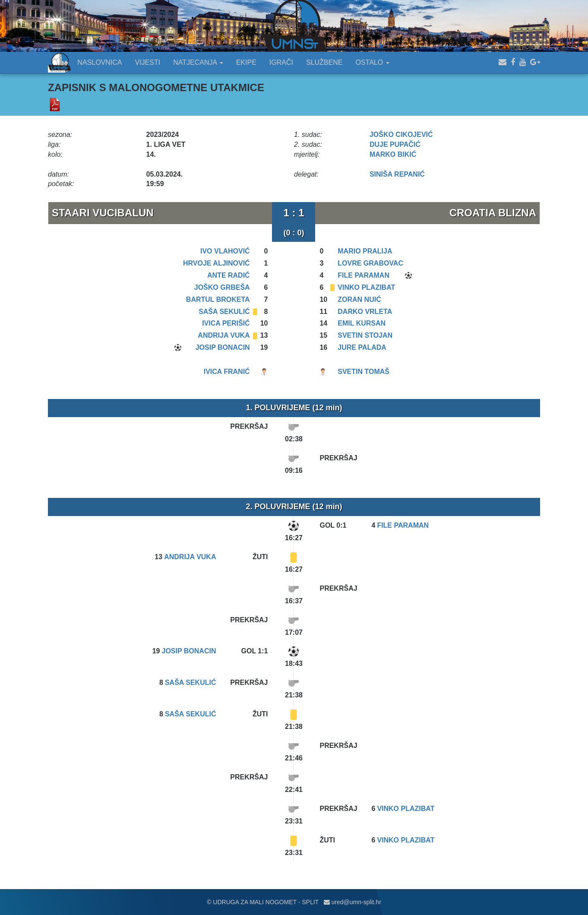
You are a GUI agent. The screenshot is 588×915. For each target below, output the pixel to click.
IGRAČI (281, 62)
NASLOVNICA (100, 62)
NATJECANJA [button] (198, 62)
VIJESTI (148, 62)
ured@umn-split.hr (352, 902)
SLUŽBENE (324, 62)
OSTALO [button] (372, 62)
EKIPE (246, 62)
